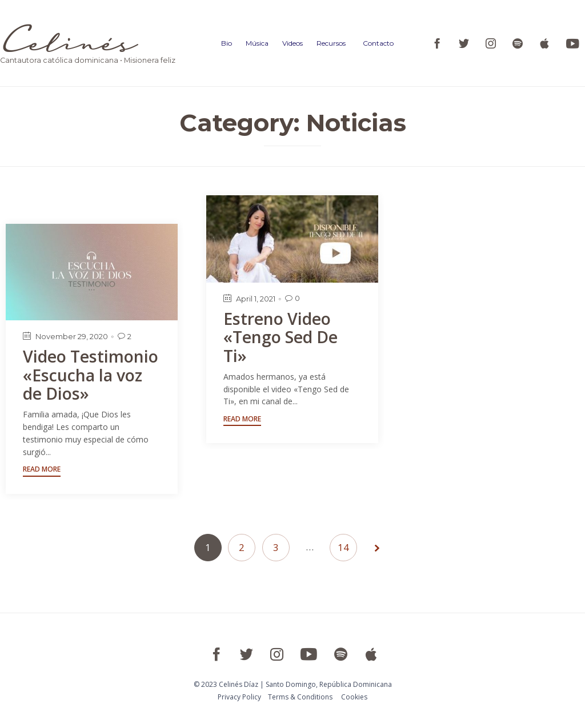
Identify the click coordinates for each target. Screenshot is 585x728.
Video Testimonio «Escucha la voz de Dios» (92, 375)
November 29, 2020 (72, 336)
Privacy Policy (239, 697)
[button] (242, 421)
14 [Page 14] (343, 547)
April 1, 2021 (256, 299)
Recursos (331, 43)
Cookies (354, 697)
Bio (227, 43)
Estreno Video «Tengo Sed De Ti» (282, 337)
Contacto (378, 43)
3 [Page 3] (276, 547)
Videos (292, 43)
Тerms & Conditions (300, 697)
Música (257, 43)
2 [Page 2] (242, 547)
